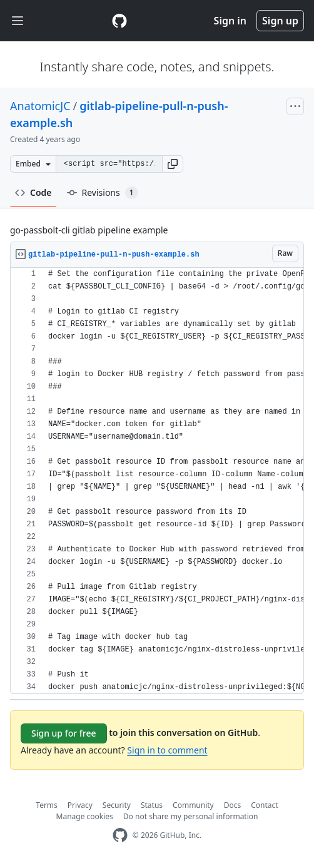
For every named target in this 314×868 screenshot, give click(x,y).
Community (193, 805)
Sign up (280, 21)
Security (117, 805)
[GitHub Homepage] (120, 835)
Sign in (230, 21)
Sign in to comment (167, 750)
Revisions (103, 193)
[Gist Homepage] (119, 21)
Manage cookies (85, 816)
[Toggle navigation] (18, 21)
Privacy (80, 805)
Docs (233, 805)
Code (33, 192)
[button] (173, 164)
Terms (47, 805)
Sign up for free (64, 733)
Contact (264, 805)
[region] (157, 481)
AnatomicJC (40, 106)
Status (152, 805)
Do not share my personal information (191, 816)
